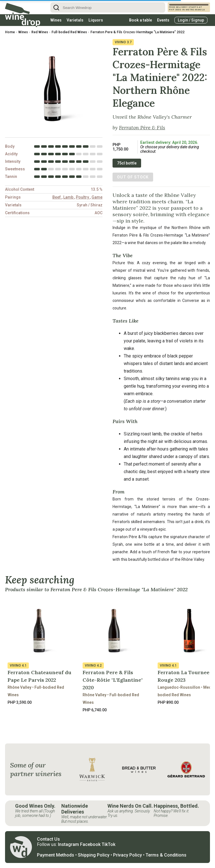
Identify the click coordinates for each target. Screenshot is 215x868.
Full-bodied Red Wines (69, 32)
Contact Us (48, 839)
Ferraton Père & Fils (142, 127)
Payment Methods (56, 855)
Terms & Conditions (166, 855)
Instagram (68, 844)
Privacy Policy (128, 855)
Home (10, 32)
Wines (56, 20)
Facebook (90, 844)
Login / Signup (191, 20)
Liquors (96, 20)
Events (163, 20)
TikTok (108, 844)
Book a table (141, 20)
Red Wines (40, 32)
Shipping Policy (94, 855)
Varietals (75, 20)
